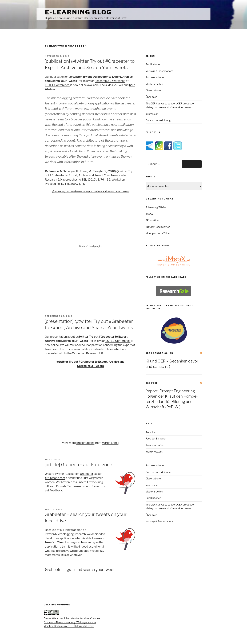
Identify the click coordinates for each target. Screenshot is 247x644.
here (132, 85)
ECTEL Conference (57, 85)
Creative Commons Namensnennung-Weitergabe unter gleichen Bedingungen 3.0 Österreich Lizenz (72, 622)
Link (82, 184)
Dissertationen (154, 90)
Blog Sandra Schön (159, 353)
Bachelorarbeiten (155, 77)
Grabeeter (98, 349)
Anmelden (151, 432)
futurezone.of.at (55, 478)
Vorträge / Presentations (160, 71)
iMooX (149, 214)
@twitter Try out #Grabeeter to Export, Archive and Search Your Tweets (90, 191)
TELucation (152, 220)
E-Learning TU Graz (157, 207)
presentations (85, 443)
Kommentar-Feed (156, 445)
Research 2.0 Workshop (110, 81)
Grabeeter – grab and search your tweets (81, 570)
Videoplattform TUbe (158, 233)
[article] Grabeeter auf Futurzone (78, 465)
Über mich (151, 97)
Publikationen (153, 64)
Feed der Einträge (156, 439)
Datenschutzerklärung (158, 120)
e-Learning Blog (78, 12)
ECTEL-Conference (118, 341)
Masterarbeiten (154, 84)
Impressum (152, 114)
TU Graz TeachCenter (158, 227)
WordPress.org (154, 452)
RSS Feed (152, 383)
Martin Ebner (110, 443)
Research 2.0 (95, 353)
